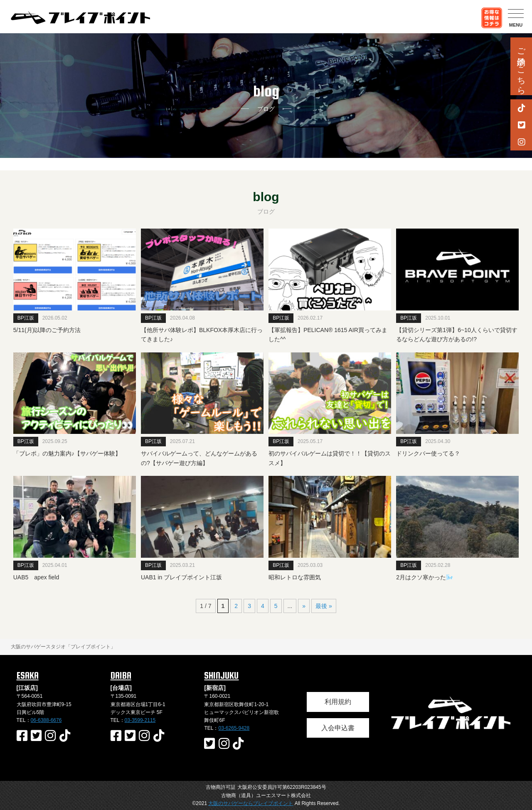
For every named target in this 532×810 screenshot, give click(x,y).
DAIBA (121, 675)
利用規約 (338, 702)
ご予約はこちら (521, 66)
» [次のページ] (304, 606)
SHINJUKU (221, 675)
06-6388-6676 (46, 720)
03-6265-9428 (234, 728)
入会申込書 (338, 728)
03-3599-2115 (140, 720)
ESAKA (28, 675)
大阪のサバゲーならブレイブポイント (251, 803)
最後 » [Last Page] (324, 606)
